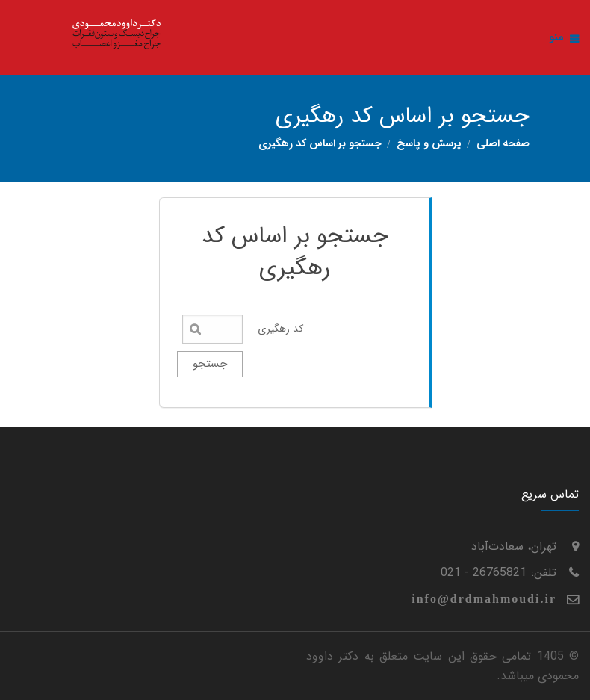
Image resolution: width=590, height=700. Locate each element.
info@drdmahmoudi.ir (484, 599)
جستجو (210, 364)
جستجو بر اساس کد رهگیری (320, 143)
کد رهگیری (280, 329)
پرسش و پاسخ (429, 143)
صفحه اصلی (503, 143)
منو (564, 37)
